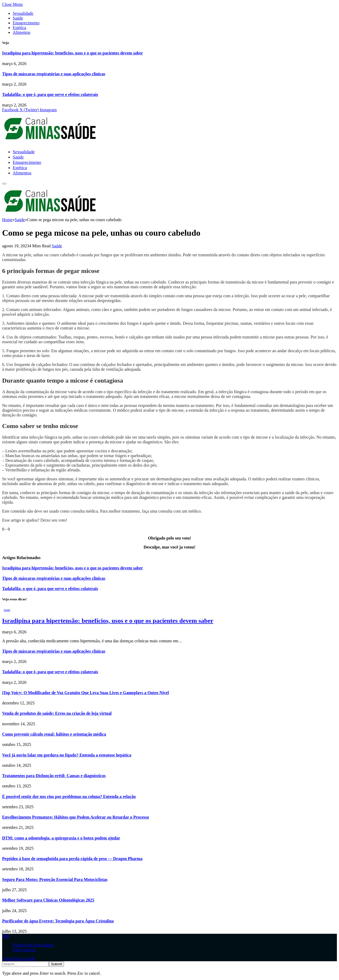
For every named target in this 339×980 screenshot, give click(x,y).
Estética (19, 28)
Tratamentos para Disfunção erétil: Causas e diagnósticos (54, 776)
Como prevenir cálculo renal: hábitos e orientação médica (54, 734)
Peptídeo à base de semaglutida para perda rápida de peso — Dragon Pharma (72, 859)
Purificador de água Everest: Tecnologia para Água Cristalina (58, 921)
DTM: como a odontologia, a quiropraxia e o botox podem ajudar (61, 838)
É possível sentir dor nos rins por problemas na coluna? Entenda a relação (69, 796)
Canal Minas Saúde (19, 959)
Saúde (18, 18)
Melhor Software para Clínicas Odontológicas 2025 (48, 900)
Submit (56, 964)
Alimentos (22, 32)
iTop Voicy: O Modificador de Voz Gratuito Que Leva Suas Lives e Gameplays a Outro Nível (85, 693)
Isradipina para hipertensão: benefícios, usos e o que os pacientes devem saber (72, 53)
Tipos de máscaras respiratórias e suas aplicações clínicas (54, 74)
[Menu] (4, 184)
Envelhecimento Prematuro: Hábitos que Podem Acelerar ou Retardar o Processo (75, 817)
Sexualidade (23, 13)
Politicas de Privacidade (33, 945)
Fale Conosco (24, 950)
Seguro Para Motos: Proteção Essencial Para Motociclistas (55, 879)
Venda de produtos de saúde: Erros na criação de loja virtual (57, 713)
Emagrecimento (26, 23)
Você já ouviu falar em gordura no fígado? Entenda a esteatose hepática (67, 755)
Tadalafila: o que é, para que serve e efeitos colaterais (50, 94)
